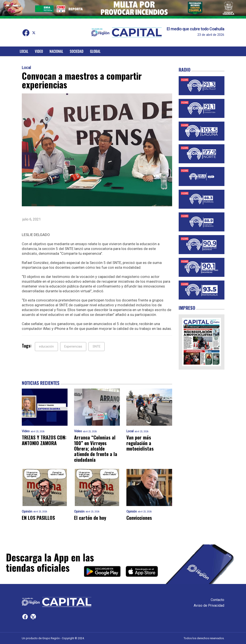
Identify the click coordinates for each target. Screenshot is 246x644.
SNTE (97, 346)
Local (24, 51)
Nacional (56, 51)
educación (46, 346)
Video (39, 51)
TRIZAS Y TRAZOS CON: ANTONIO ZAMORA (44, 440)
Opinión (27, 512)
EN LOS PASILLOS (38, 518)
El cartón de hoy (90, 518)
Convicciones (139, 518)
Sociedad (77, 51)
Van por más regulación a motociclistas (140, 443)
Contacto (217, 600)
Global (95, 51)
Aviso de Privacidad (209, 605)
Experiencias (73, 346)
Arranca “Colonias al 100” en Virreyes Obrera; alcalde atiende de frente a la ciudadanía (96, 448)
